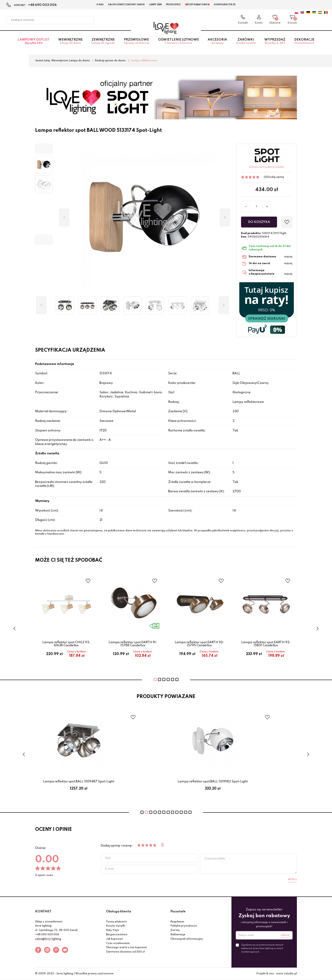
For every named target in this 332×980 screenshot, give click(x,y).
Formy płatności (116, 922)
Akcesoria (217, 41)
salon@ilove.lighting (48, 939)
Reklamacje (178, 935)
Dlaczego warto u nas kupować (127, 948)
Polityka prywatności (184, 926)
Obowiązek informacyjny (187, 939)
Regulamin (177, 922)
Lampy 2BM (155, 5)
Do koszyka (259, 222)
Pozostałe (178, 912)
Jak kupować (114, 939)
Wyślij (292, 879)
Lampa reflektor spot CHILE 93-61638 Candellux (66, 644)
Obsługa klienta (119, 912)
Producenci (173, 5)
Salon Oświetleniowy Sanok (126, 5)
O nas (100, 5)
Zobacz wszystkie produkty (267, 167)
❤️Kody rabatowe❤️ (197, 5)
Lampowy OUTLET (34, 41)
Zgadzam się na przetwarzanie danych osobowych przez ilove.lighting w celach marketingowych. (262, 948)
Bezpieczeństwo (117, 935)
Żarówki (246, 41)
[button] (44, 149)
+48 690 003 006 (42, 5)
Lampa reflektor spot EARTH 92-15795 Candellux (199, 644)
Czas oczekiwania (118, 943)
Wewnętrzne (71, 41)
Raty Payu (113, 930)
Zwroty (175, 930)
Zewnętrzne (103, 41)
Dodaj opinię (276, 177)
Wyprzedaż (275, 41)
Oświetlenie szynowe (178, 41)
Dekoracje (304, 41)
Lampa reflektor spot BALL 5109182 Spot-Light (233, 782)
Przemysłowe (137, 41)
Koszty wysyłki (116, 926)
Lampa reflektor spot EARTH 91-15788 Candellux (133, 644)
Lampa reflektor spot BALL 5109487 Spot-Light (99, 782)
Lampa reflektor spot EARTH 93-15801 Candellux (266, 644)
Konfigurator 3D (225, 5)
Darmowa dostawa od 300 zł (125, 952)
